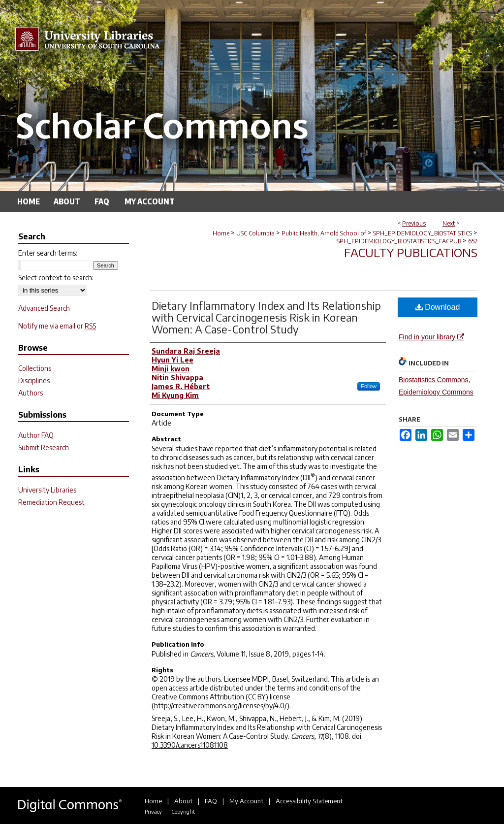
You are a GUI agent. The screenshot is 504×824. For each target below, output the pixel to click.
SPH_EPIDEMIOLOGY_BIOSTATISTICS (423, 233)
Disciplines (34, 380)
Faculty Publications (411, 252)
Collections (35, 368)
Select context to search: (56, 278)
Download (438, 307)
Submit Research (44, 447)
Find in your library (431, 337)
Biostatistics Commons (434, 380)
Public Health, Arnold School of (324, 233)
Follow (369, 386)
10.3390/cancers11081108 (190, 745)
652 (473, 241)
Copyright (183, 811)
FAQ (211, 801)
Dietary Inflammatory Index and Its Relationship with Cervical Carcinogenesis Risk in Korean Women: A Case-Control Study (266, 317)
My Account (246, 801)
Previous (414, 223)
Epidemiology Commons (436, 392)
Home (221, 233)
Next (449, 223)
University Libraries (47, 490)
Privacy (153, 811)
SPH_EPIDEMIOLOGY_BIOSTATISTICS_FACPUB (399, 241)
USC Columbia (255, 233)
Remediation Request (51, 502)
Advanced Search (44, 308)
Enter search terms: (48, 253)
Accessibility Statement (309, 801)
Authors (31, 393)
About (183, 801)
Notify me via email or (57, 326)
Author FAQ (36, 435)
